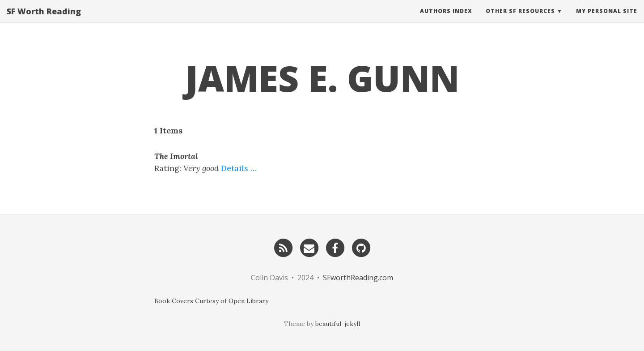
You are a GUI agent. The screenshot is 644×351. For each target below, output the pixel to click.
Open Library (248, 301)
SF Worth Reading (44, 20)
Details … (239, 168)
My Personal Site (607, 20)
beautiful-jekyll (338, 324)
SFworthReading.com (358, 278)
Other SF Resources (520, 20)
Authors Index (446, 20)
